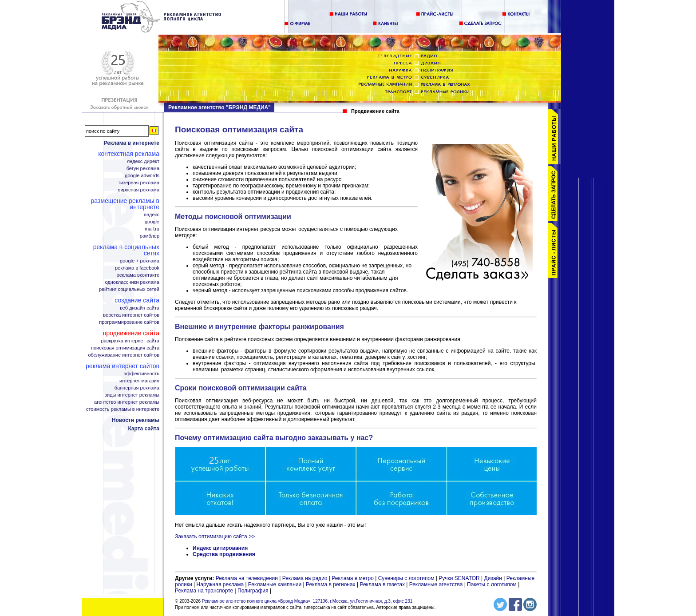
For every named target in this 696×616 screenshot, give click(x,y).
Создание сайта (137, 300)
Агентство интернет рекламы (127, 402)
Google (152, 222)
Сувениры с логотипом (406, 578)
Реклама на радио (305, 578)
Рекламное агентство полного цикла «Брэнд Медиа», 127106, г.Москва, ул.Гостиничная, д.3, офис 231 (307, 601)
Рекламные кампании (275, 584)
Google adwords (142, 176)
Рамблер (150, 236)
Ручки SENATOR (459, 578)
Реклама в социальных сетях (126, 250)
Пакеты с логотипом (492, 584)
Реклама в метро (353, 578)
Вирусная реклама (139, 190)
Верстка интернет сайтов (131, 315)
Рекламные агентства (437, 584)
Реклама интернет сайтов (123, 366)
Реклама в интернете (132, 143)
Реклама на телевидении (247, 578)
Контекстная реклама (129, 154)
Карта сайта (144, 429)
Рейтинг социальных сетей (129, 289)
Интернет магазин (139, 381)
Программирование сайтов (129, 322)
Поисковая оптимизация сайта (125, 348)
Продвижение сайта (131, 333)
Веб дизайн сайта (140, 308)
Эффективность (142, 374)
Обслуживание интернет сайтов (124, 355)
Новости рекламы (136, 420)
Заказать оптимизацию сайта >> (215, 537)
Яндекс (152, 215)
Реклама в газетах (383, 584)
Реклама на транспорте (204, 591)
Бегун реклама (143, 169)
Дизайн (493, 578)
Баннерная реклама (137, 388)
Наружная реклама (220, 584)
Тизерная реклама (139, 183)
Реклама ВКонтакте (138, 275)
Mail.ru (152, 229)
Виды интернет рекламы (132, 395)
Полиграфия (253, 591)
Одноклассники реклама (132, 282)
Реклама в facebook (137, 268)
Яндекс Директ (143, 161)
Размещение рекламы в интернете (125, 204)
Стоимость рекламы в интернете (123, 409)
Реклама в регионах (331, 584)
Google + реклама (140, 261)
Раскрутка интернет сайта (130, 341)
